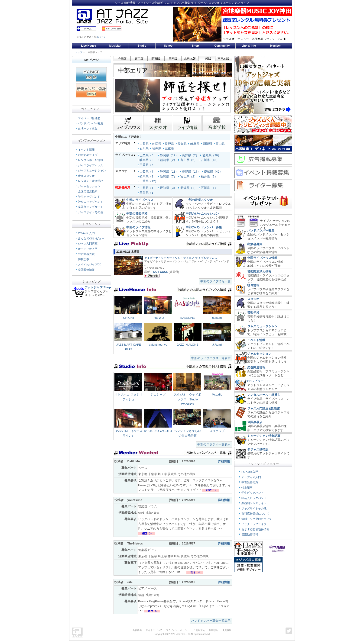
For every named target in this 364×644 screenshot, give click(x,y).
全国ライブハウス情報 (262, 258)
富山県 (220, 144)
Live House (88, 46)
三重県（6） (148, 165)
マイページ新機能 (89, 118)
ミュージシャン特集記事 (264, 436)
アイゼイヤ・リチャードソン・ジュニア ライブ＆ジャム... (180, 258)
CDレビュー (255, 381)
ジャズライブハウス (91, 165)
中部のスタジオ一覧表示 (214, 444)
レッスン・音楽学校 (91, 181)
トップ (79, 52)
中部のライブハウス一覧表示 (211, 358)
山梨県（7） (148, 172)
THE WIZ (158, 318)
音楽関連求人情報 (259, 272)
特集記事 (84, 259)
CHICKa (128, 318)
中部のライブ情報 (138, 227)
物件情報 (253, 285)
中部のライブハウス (140, 200)
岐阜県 (194, 144)
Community (222, 46)
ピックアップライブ (254, 524)
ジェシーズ (158, 394)
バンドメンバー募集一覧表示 (211, 621)
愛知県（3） (168, 188)
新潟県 (207, 144)
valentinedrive (158, 345)
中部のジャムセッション (202, 214)
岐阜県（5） (148, 160)
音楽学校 (253, 313)
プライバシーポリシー (178, 630)
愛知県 (182, 144)
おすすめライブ (88, 155)
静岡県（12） (170, 155)
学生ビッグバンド (89, 197)
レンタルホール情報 (91, 160)
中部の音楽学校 (137, 214)
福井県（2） (210, 176)
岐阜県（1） (148, 176)
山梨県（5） (148, 155)
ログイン (102, 37)
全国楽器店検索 (88, 191)
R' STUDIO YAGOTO (158, 431)
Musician (115, 46)
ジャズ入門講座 (88, 244)
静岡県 (156, 144)
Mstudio (217, 394)
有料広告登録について (255, 514)
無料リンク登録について (257, 519)
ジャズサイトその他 (91, 212)
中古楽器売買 (86, 254)
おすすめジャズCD (90, 264)
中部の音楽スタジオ (199, 200)
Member (275, 46)
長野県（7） (191, 155)
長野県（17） (192, 172)
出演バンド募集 (88, 129)
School (169, 46)
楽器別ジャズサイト (91, 207)
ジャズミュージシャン (92, 171)
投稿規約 (214, 630)
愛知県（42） (214, 172)
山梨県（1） (147, 188)
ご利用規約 (199, 630)
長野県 (169, 144)
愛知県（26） (212, 155)
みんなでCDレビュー (91, 238)
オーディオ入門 (88, 249)
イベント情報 (86, 150)
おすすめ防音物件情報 (255, 529)
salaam (217, 318)
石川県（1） (208, 188)
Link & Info (249, 46)
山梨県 (144, 144)
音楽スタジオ (86, 176)
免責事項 (227, 630)
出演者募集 (255, 244)
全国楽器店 (255, 422)
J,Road (217, 345)
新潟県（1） (188, 188)
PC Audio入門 (86, 233)
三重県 (169, 148)
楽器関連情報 (86, 270)
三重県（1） (147, 193)
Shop (195, 46)
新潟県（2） (169, 160)
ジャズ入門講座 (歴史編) (264, 408)
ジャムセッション (89, 186)
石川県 (144, 148)
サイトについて (154, 630)
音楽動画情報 (250, 535)
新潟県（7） (169, 176)
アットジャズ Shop (98, 287)
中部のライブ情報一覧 (215, 281)
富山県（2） (189, 160)
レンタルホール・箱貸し (264, 395)
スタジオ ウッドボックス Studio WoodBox (187, 399)
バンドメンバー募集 (91, 123)
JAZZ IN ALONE (187, 345)
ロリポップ (217, 431)
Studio (142, 46)
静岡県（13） (170, 172)
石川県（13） (210, 160)
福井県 (156, 148)
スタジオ (253, 299)
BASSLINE (188, 318)
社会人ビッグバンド (91, 202)
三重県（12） (149, 181)
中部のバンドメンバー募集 (204, 227)
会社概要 (137, 630)
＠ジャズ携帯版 (258, 449)
